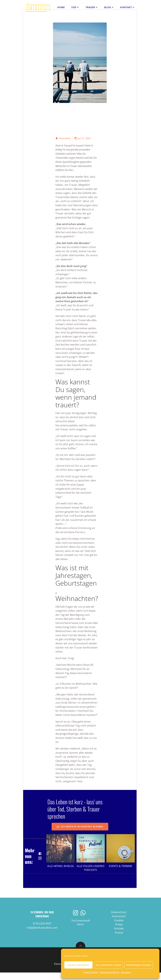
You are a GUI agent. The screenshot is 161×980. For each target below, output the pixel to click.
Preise (119, 932)
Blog (109, 7)
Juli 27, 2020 (83, 138)
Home (61, 7)
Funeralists (63, 138)
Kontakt (128, 7)
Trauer (92, 7)
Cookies (119, 928)
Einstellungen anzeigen (139, 965)
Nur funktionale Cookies (109, 965)
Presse (119, 940)
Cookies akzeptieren (78, 965)
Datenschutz (119, 920)
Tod (75, 7)
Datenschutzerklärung (109, 972)
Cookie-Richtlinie (91, 972)
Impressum (126, 972)
